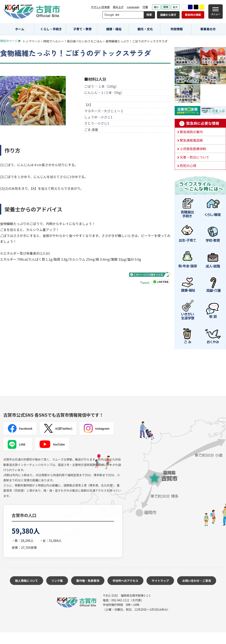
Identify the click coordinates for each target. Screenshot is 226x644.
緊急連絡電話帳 (191, 140)
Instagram (97, 428)
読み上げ (118, 7)
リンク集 (57, 581)
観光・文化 (145, 29)
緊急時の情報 (193, 15)
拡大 (175, 7)
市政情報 (176, 29)
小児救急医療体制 (193, 149)
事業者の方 (208, 29)
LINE (16, 444)
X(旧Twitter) (58, 428)
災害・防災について (195, 157)
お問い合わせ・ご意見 (197, 581)
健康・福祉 (114, 29)
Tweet (145, 282)
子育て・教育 (82, 29)
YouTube (52, 444)
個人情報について (27, 581)
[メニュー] (216, 12)
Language (133, 7)
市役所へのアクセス (125, 581)
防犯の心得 (188, 166)
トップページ (31, 41)
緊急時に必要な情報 (200, 123)
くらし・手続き (51, 29)
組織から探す (168, 15)
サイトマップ (160, 581)
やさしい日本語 (100, 7)
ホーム (20, 29)
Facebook (20, 428)
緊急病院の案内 (191, 132)
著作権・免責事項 (88, 581)
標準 (166, 7)
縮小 (156, 7)
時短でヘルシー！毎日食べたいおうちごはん (73, 41)
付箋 (145, 7)
